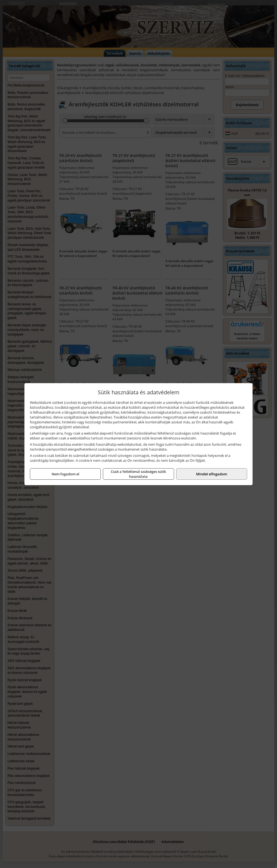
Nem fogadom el (65, 474)
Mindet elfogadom (212, 474)
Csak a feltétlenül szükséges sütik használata (138, 474)
